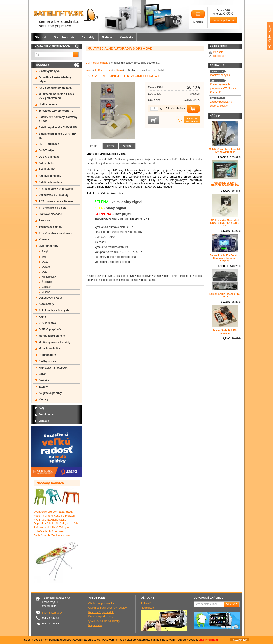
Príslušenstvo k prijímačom (56, 189)
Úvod (88, 70)
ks (161, 109)
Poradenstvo (47, 415)
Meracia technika (49, 349)
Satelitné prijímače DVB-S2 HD (58, 127)
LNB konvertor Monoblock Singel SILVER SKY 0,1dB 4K (225, 223)
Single (120, 70)
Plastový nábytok (50, 71)
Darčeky (44, 380)
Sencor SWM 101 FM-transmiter (225, 332)
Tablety (43, 387)
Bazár (42, 374)
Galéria (107, 37)
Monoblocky (49, 277)
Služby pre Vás (48, 361)
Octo (45, 272)
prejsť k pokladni (223, 20)
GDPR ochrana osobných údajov (108, 608)
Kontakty (126, 37)
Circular (46, 287)
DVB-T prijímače (49, 144)
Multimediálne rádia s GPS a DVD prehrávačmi (56, 96)
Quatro (46, 267)
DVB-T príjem (47, 150)
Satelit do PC (47, 170)
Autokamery (46, 304)
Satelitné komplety (50, 182)
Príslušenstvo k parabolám (56, 233)
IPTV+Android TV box (52, 208)
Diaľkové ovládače (50, 214)
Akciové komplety (50, 176)
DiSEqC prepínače (50, 329)
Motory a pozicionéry (52, 336)
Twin (45, 257)
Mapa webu (95, 625)
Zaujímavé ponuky (50, 393)
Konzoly (44, 240)
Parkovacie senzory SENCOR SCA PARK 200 (225, 184)
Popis (94, 146)
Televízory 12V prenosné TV (56, 111)
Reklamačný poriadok (101, 612)
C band (46, 292)
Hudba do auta (48, 104)
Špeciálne (48, 282)
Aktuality (88, 37)
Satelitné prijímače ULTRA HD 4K (57, 136)
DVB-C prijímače (49, 157)
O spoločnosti (64, 37)
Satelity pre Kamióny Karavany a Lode (58, 119)
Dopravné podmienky (101, 617)
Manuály (44, 421)
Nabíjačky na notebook (53, 368)
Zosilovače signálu (51, 227)
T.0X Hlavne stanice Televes (56, 201)
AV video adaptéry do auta (55, 88)
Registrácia (220, 56)
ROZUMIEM (240, 640)
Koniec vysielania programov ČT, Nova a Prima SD (223, 88)
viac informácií (209, 640)
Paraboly (44, 220)
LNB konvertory (104, 70)
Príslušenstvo (47, 323)
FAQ (41, 408)
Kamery (44, 399)
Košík (198, 17)
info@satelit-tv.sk (52, 613)
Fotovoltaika (47, 163)
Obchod (40, 37)
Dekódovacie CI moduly (54, 195)
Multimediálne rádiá (97, 63)
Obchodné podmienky (101, 603)
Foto (110, 146)
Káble (42, 317)
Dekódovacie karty (50, 298)
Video (127, 146)
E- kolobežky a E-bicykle (54, 310)
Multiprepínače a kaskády (55, 342)
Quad (45, 262)
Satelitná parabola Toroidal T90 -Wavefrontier (225, 150)
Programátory (47, 355)
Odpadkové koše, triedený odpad (55, 79)
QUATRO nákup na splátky (104, 621)
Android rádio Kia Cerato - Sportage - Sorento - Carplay (225, 258)
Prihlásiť (218, 52)
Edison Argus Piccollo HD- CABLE (225, 295)
